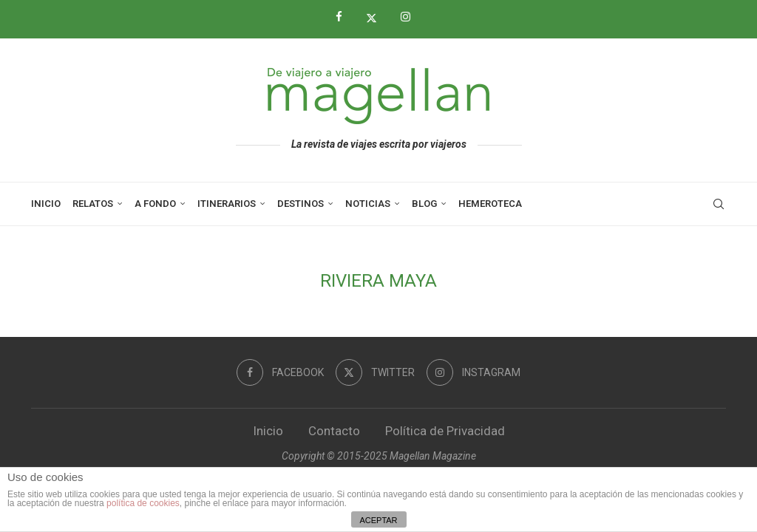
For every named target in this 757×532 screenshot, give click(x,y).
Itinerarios (227, 204)
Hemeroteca (490, 204)
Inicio (46, 204)
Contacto (334, 431)
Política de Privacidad (445, 431)
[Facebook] (344, 17)
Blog (424, 204)
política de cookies (143, 503)
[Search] (719, 204)
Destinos (301, 204)
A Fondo (155, 204)
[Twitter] (377, 18)
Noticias (368, 204)
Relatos (93, 204)
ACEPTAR (378, 520)
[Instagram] (411, 17)
